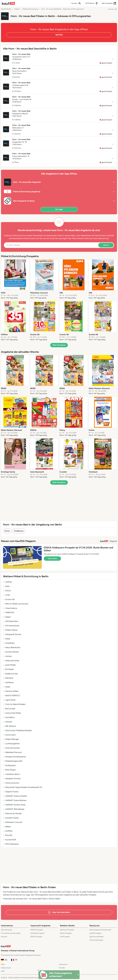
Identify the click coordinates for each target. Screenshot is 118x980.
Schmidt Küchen (11, 748)
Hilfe (3, 964)
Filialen (17, 9)
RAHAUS (8, 678)
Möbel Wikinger (11, 739)
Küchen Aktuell (11, 652)
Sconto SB (9, 599)
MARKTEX (9, 612)
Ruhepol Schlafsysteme (14, 757)
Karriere (4, 937)
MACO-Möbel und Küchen (16, 604)
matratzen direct (11, 774)
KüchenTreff (10, 840)
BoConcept (9, 709)
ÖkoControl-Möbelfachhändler (17, 730)
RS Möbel (8, 669)
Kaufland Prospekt (37, 933)
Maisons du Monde (12, 813)
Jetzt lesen (52, 559)
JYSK (6, 595)
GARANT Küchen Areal (14, 805)
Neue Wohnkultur (12, 647)
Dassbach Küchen (12, 779)
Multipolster (9, 765)
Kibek (7, 639)
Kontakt (62, 968)
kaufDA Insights (95, 933)
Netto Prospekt (66, 933)
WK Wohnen (9, 726)
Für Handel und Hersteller (11, 933)
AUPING (8, 831)
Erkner (7, 531)
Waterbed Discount (12, 752)
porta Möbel (9, 665)
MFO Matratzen (11, 844)
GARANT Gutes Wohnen (15, 800)
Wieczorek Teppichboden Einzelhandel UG (23, 787)
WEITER (59, 35)
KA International (11, 626)
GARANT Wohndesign (14, 809)
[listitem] (15, 279)
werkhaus (8, 682)
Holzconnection (11, 783)
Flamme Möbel (11, 691)
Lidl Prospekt (65, 937)
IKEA (6, 586)
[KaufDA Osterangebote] (59, 975)
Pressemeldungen (96, 940)
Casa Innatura (10, 608)
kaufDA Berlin (6, 9)
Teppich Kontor (11, 792)
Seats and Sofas (11, 661)
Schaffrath (9, 643)
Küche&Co (9, 717)
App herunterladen (97, 937)
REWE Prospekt (36, 937)
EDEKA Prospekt (37, 930)
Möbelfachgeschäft (13, 761)
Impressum (63, 964)
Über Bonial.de (6, 930)
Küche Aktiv (9, 735)
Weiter (106, 245)
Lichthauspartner (11, 744)
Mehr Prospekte (59, 345)
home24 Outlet (11, 818)
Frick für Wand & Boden (14, 704)
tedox (7, 687)
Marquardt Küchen (12, 634)
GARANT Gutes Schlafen (15, 796)
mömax (7, 656)
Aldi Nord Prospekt (67, 930)
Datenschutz (103, 238)
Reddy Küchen (10, 674)
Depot (7, 617)
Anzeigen (112, 9)
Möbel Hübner (10, 630)
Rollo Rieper (9, 770)
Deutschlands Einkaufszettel (100, 930)
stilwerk (8, 722)
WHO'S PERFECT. (12, 696)
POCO (7, 591)
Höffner (8, 582)
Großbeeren (19, 531)
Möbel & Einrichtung (30, 9)
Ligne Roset (9, 700)
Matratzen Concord (13, 822)
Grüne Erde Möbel (12, 713)
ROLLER (8, 835)
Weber (7, 827)
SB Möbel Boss (11, 621)
